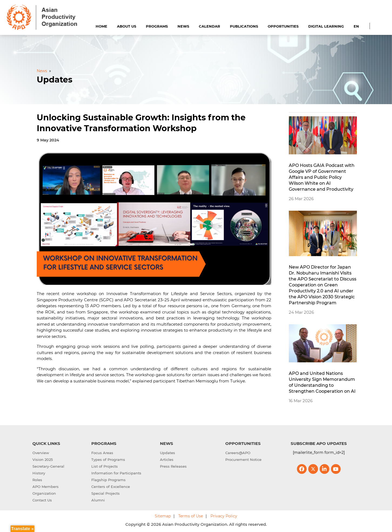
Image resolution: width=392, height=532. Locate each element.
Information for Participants (116, 473)
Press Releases (173, 466)
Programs (157, 26)
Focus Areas (102, 453)
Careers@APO (238, 453)
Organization (44, 493)
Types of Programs (108, 460)
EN (356, 26)
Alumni (98, 500)
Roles (37, 480)
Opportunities (283, 26)
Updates (167, 453)
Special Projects (105, 493)
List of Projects (105, 466)
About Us (127, 26)
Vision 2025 (43, 460)
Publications (244, 26)
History (39, 473)
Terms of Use (191, 516)
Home (101, 26)
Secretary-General (48, 466)
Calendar (210, 26)
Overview (41, 453)
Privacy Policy (224, 516)
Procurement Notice (243, 460)
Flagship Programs (108, 480)
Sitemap (163, 516)
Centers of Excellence (111, 487)
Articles (167, 460)
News (183, 26)
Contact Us (42, 500)
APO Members (46, 487)
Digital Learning (326, 26)
